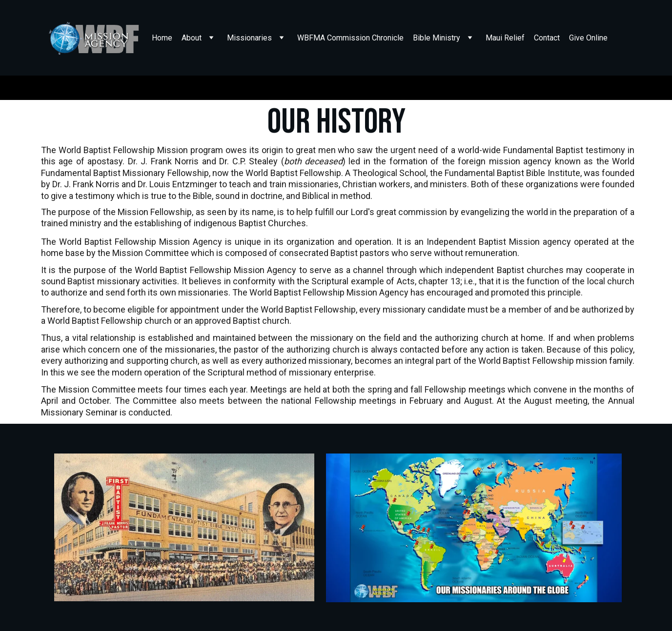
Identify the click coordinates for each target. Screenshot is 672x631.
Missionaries (249, 38)
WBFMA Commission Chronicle (350, 38)
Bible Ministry (437, 38)
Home (162, 38)
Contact (547, 38)
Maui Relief (505, 38)
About (192, 38)
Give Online (588, 38)
